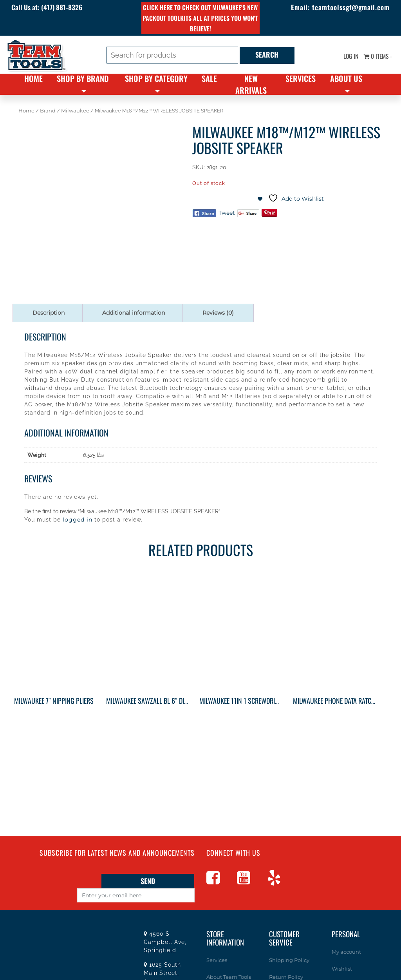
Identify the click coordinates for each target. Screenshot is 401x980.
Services (301, 78)
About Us (346, 78)
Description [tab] (49, 313)
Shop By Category (156, 78)
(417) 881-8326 (65, 7)
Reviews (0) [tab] (218, 313)
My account (346, 952)
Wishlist (342, 968)
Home (33, 78)
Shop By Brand (83, 78)
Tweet (227, 213)
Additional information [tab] (134, 313)
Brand (48, 111)
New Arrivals (251, 84)
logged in (78, 520)
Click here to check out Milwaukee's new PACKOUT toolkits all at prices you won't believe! (200, 18)
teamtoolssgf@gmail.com (348, 7)
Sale (209, 78)
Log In (349, 56)
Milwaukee (75, 111)
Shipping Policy (289, 960)
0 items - (377, 56)
